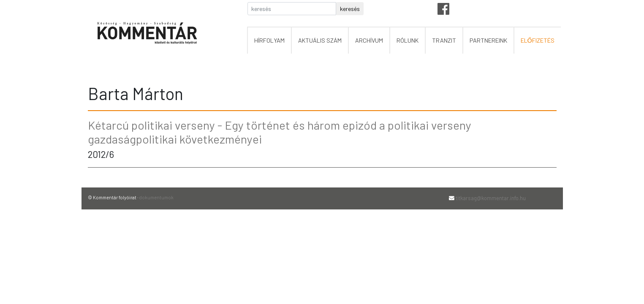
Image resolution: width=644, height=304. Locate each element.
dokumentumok (156, 197)
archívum (369, 40)
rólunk (408, 40)
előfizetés (538, 40)
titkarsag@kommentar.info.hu (491, 198)
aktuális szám (320, 40)
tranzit (444, 40)
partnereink (488, 40)
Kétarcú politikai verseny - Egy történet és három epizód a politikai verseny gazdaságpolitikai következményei (280, 132)
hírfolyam (269, 40)
